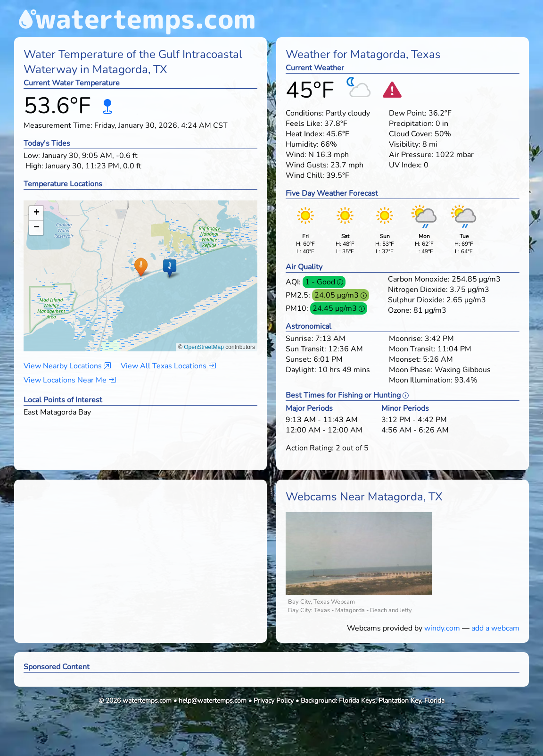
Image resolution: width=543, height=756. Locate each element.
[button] (141, 267)
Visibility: (405, 144)
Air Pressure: (411, 155)
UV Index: (405, 165)
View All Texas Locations (168, 366)
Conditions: (305, 113)
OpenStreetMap (204, 347)
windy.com (442, 628)
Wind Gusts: (307, 165)
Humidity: (302, 144)
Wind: (296, 155)
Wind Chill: (305, 175)
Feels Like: (304, 124)
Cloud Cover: (411, 134)
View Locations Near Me (70, 380)
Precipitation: (411, 124)
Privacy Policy (274, 701)
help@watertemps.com (213, 701)
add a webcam (495, 628)
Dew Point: (408, 113)
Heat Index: (305, 134)
